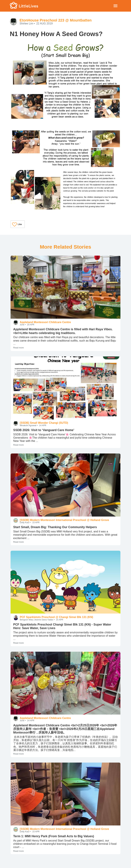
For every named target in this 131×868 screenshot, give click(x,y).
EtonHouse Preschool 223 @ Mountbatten (56, 20)
